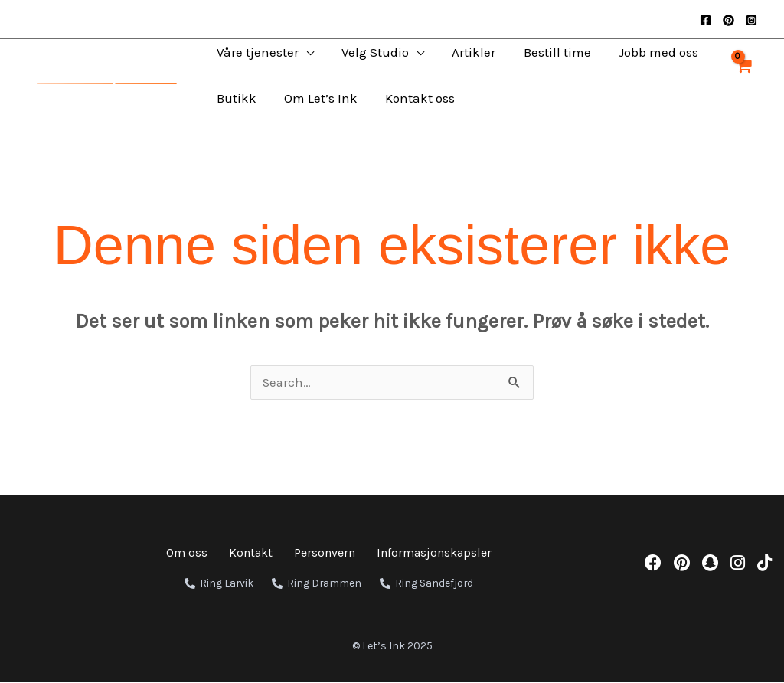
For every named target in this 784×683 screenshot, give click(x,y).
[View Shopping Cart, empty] (743, 75)
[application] (299, 52)
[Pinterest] (728, 20)
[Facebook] (706, 20)
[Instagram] (751, 20)
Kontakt (251, 553)
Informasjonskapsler (434, 553)
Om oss (187, 553)
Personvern (325, 553)
